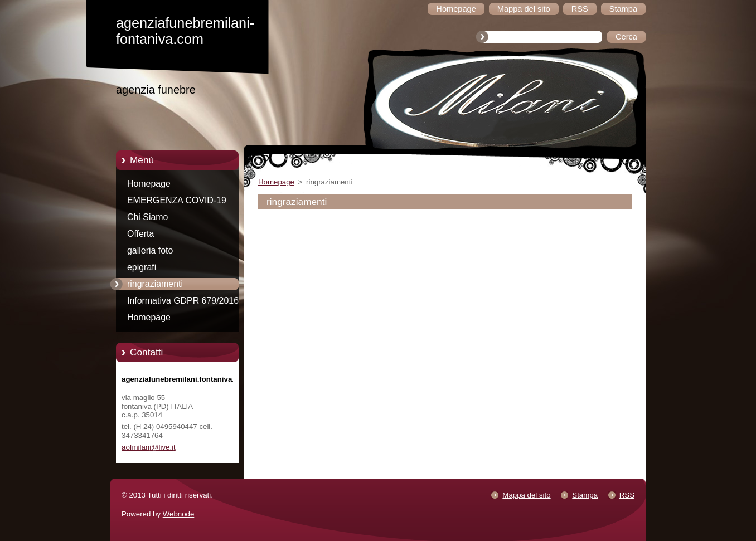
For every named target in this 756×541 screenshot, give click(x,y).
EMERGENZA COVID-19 (177, 200)
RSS (627, 495)
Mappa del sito (526, 495)
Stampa (585, 495)
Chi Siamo (147, 217)
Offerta (140, 234)
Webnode (179, 514)
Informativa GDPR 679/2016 (183, 301)
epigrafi (142, 267)
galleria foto (150, 250)
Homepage (149, 184)
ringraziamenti (155, 284)
